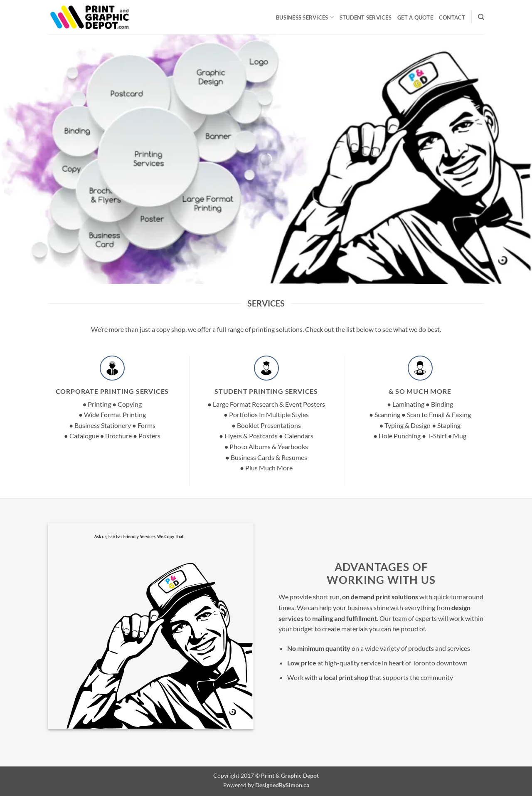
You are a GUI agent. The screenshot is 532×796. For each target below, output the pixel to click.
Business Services (305, 17)
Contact (452, 17)
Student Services (366, 17)
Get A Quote (415, 17)
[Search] (481, 17)
